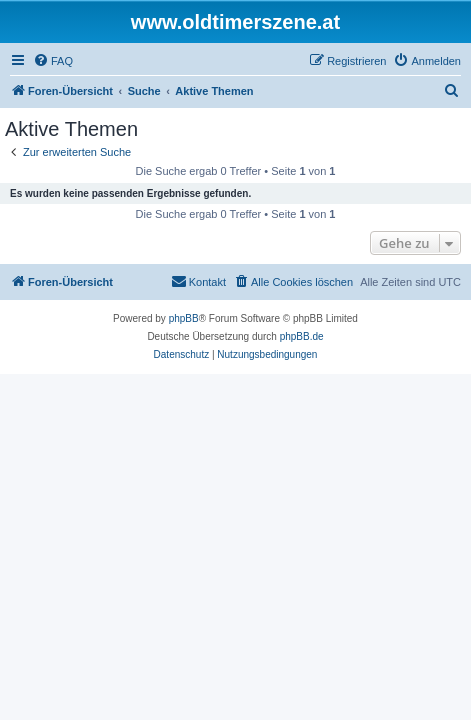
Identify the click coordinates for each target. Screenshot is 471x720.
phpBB (184, 318)
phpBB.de (302, 336)
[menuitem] (53, 61)
